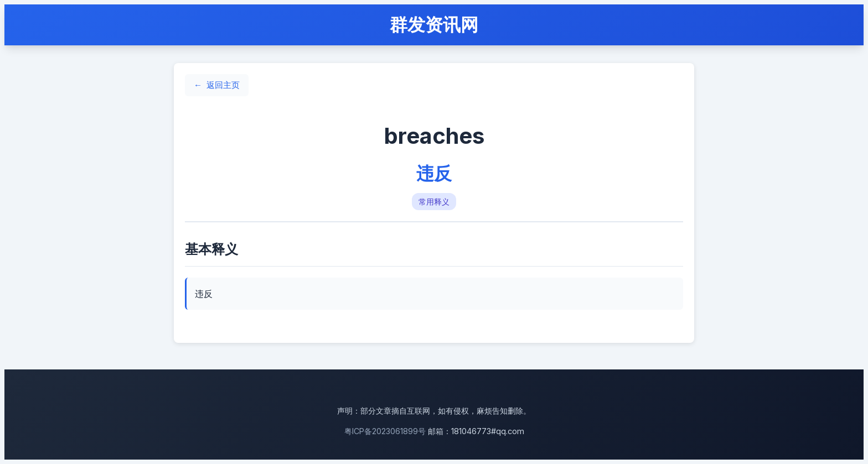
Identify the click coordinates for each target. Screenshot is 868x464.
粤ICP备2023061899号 (385, 431)
